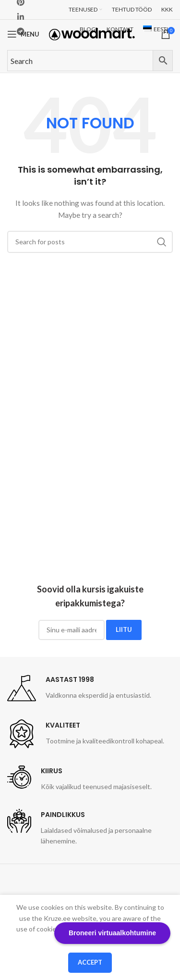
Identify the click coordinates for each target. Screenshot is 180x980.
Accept (90, 962)
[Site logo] (92, 33)
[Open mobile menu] (23, 34)
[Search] (90, 242)
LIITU (124, 629)
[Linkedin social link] (20, 17)
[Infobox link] (79, 688)
